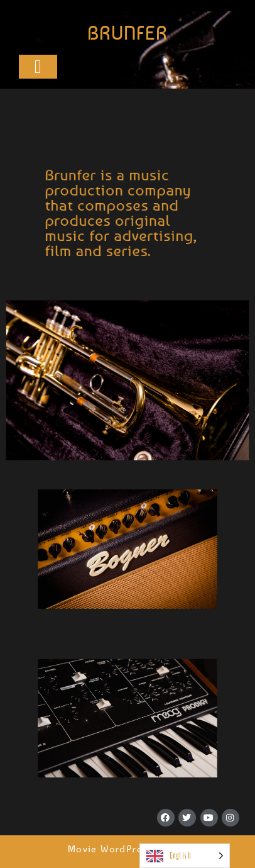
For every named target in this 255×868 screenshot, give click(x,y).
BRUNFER (127, 33)
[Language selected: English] (185, 856)
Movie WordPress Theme (127, 849)
